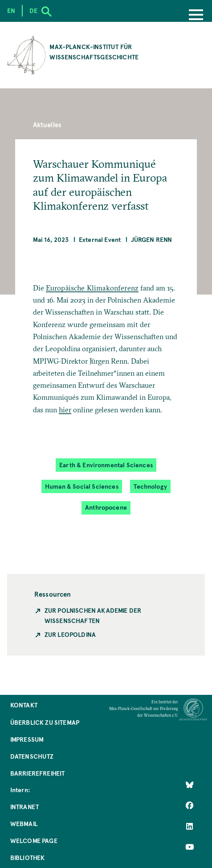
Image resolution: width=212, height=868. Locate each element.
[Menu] (196, 16)
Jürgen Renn (152, 239)
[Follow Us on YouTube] (190, 847)
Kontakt (24, 705)
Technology (150, 486)
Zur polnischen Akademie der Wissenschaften (93, 615)
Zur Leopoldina (70, 634)
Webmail (24, 824)
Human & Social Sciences (82, 486)
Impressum (27, 739)
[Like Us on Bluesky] (190, 785)
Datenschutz (32, 756)
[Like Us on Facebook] (190, 806)
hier (65, 410)
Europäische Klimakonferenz (92, 288)
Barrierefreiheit (38, 773)
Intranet (24, 807)
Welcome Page (34, 841)
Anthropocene (106, 507)
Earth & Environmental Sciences (106, 465)
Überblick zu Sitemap (45, 722)
